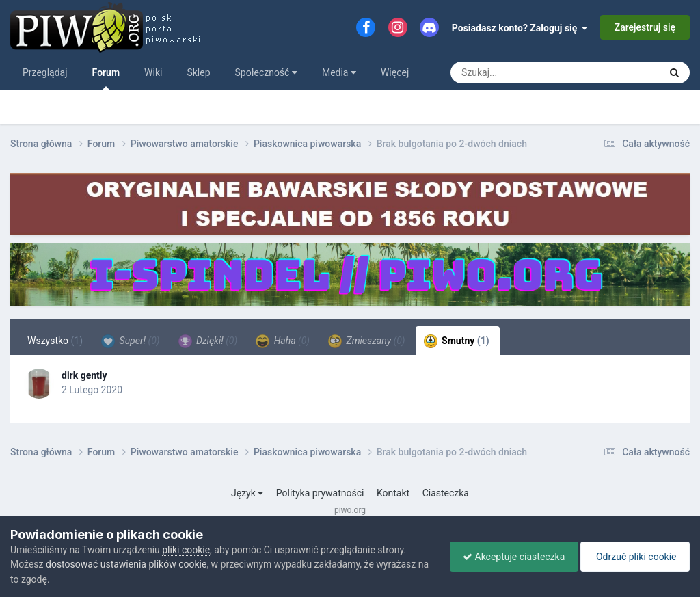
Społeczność (266, 72)
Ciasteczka (446, 493)
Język (247, 493)
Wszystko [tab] (55, 341)
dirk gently (84, 375)
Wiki (153, 72)
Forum (106, 79)
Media (339, 72)
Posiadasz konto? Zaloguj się (520, 28)
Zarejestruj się (645, 27)
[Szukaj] (528, 72)
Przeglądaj (45, 72)
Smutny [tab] (457, 341)
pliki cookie (186, 550)
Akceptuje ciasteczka (510, 557)
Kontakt (393, 493)
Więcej (395, 72)
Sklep (198, 72)
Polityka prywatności (320, 493)
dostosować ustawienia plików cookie (126, 564)
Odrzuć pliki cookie (634, 557)
